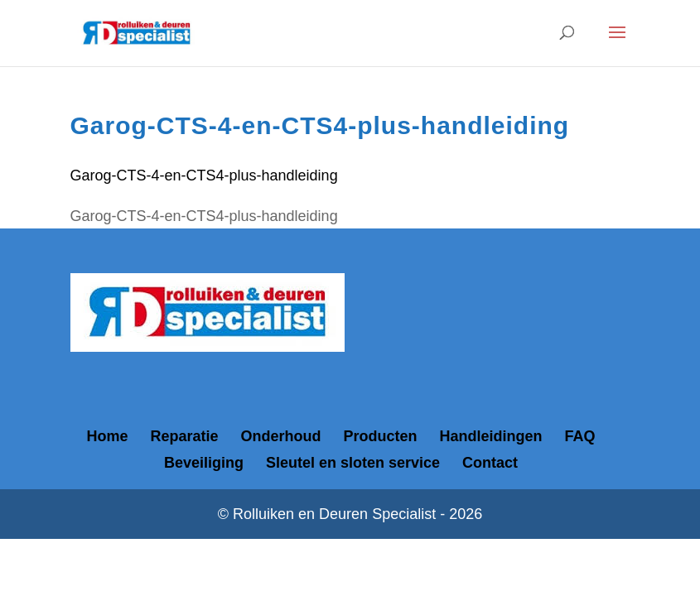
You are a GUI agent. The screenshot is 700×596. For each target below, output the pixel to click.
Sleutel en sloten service (353, 463)
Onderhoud (281, 436)
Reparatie (184, 436)
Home (107, 436)
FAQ (580, 436)
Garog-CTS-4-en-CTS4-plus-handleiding (204, 175)
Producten (381, 436)
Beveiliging (204, 463)
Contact (490, 463)
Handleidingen (491, 436)
